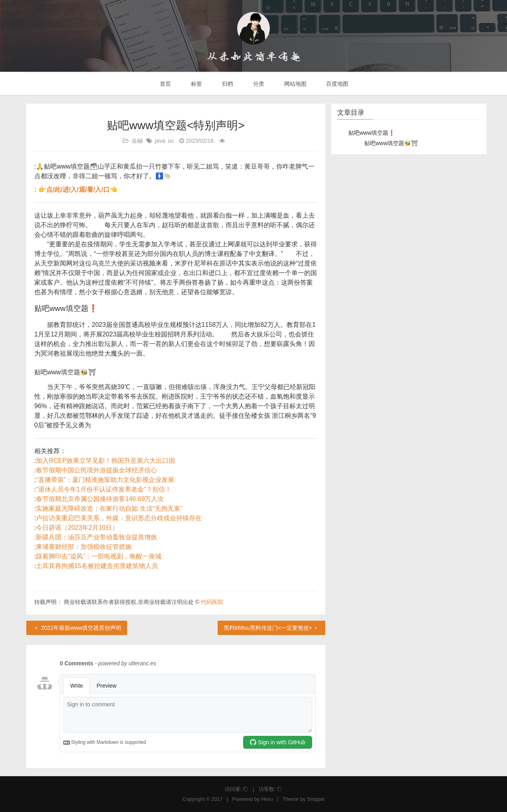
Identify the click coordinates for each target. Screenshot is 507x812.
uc (171, 141)
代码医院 (212, 602)
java (160, 141)
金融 (137, 141)
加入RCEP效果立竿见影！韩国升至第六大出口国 (105, 461)
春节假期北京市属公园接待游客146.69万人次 (100, 499)
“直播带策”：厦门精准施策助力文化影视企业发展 (105, 480)
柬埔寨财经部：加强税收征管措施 (84, 547)
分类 (258, 84)
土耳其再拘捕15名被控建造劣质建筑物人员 (97, 566)
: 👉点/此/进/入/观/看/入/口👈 (76, 190)
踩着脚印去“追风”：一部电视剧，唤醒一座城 (99, 556)
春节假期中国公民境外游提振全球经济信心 (96, 470)
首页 (165, 84)
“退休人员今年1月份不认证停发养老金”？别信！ (104, 489)
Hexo (267, 799)
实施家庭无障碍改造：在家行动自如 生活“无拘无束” (109, 508)
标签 (196, 84)
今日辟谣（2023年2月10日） (77, 528)
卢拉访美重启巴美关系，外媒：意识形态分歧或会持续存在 (119, 518)
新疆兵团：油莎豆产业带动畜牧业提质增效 (96, 537)
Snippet (316, 799)
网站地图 (295, 84)
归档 (227, 84)
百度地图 (337, 84)
